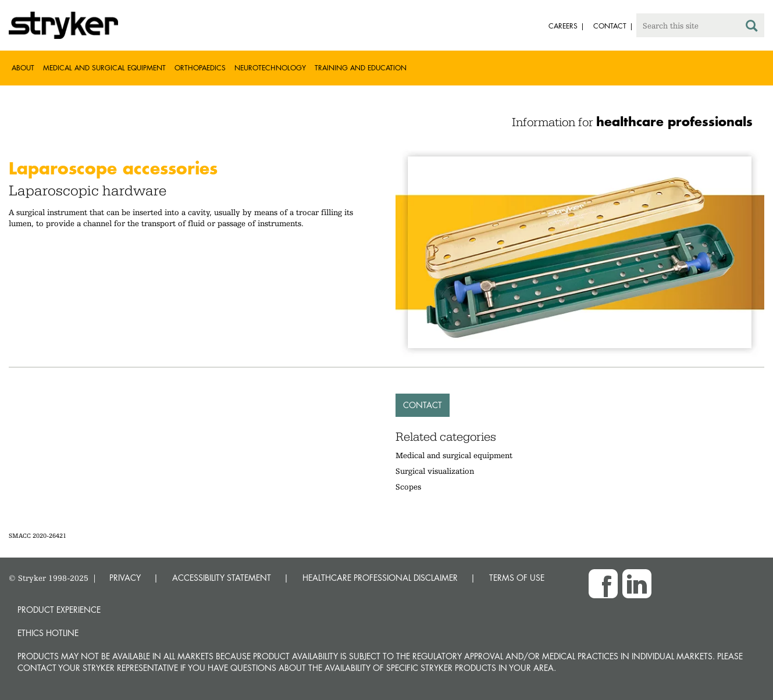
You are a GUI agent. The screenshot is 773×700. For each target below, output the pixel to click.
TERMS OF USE (517, 578)
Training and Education (361, 68)
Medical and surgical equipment (454, 455)
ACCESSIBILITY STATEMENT (222, 578)
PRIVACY (125, 578)
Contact (423, 405)
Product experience (59, 610)
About (23, 68)
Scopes (408, 487)
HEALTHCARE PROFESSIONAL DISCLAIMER (380, 578)
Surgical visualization (435, 471)
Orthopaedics (200, 68)
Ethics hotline (48, 633)
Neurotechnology (270, 68)
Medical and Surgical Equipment (104, 68)
